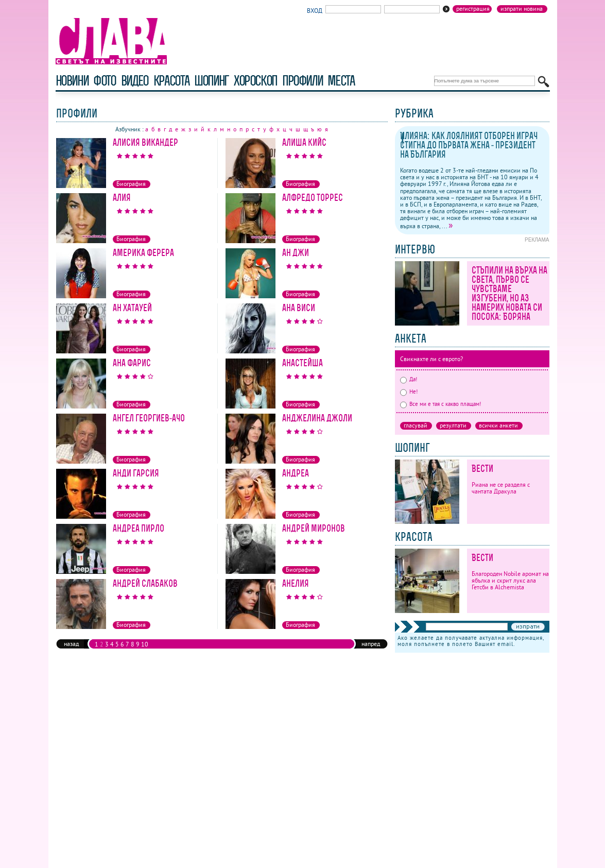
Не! (409, 392)
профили (302, 81)
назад (71, 644)
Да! (409, 379)
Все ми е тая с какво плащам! (440, 404)
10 (145, 644)
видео (135, 81)
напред (371, 644)
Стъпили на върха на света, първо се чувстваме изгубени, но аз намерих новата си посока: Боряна (509, 293)
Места (341, 81)
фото (105, 81)
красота (171, 81)
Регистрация (473, 9)
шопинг (211, 81)
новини (72, 81)
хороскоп (255, 81)
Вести (482, 469)
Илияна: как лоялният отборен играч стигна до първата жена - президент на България (469, 145)
